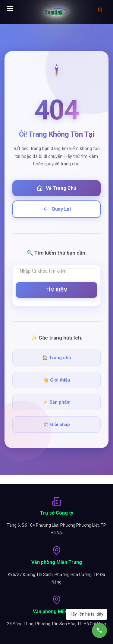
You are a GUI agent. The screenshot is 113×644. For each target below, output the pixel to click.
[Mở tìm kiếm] (100, 10)
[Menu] (10, 10)
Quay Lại (57, 209)
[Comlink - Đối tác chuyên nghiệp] (57, 12)
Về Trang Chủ (56, 188)
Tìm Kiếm (57, 290)
